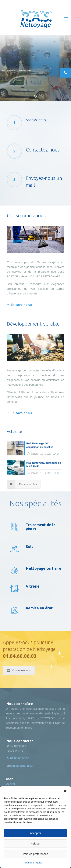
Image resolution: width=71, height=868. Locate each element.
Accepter (35, 833)
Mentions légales (34, 863)
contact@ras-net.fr (22, 766)
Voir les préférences (35, 854)
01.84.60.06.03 (20, 656)
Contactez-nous (19, 670)
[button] (65, 791)
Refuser (35, 843)
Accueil (11, 784)
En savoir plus (21, 305)
